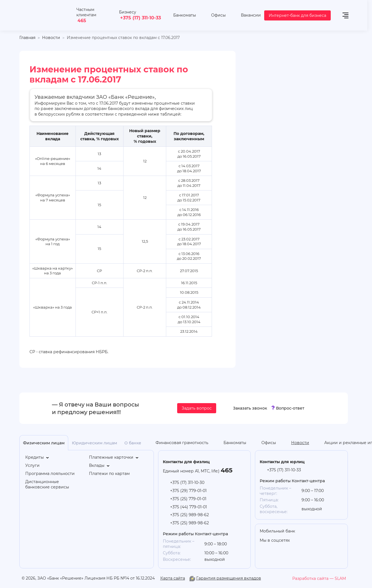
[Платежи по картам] (109, 474)
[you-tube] (316, 541)
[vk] (339, 541)
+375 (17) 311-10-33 (141, 18)
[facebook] (350, 541)
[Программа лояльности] (50, 474)
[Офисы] (214, 15)
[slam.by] (319, 578)
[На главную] (45, 15)
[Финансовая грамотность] (178, 443)
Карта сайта (173, 578)
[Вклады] (100, 466)
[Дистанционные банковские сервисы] (55, 484)
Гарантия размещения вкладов (229, 578)
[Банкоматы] (180, 15)
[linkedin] (327, 541)
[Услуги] (32, 466)
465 (82, 20)
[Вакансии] (247, 15)
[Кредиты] (37, 457)
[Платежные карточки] (114, 457)
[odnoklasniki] (305, 541)
